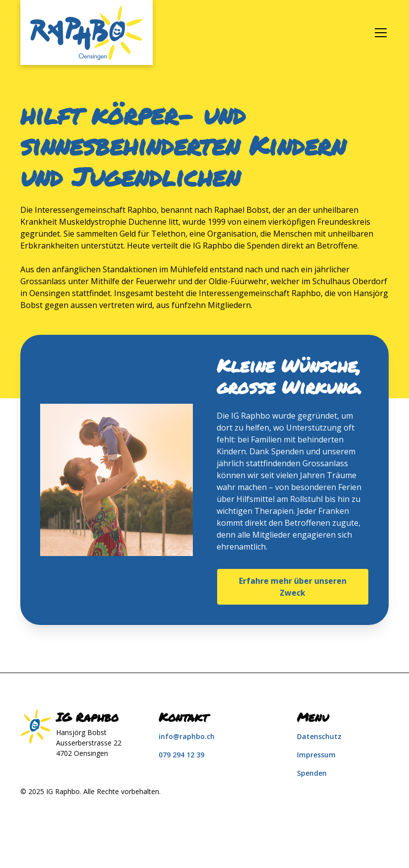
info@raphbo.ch (187, 736)
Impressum (316, 755)
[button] (379, 33)
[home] (87, 32)
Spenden (312, 773)
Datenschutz (319, 736)
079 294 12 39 (181, 755)
